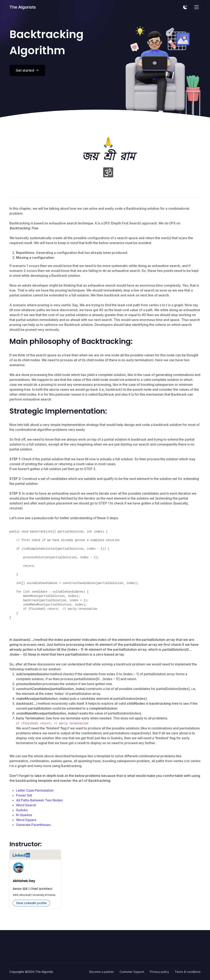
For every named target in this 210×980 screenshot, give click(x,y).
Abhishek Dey (24, 881)
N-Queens (24, 815)
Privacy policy (159, 972)
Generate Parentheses (33, 825)
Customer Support (132, 972)
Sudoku (22, 810)
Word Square (26, 820)
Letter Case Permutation (35, 790)
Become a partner (102, 972)
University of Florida (44, 895)
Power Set (24, 795)
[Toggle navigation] (196, 7)
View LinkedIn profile (31, 903)
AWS (15, 895)
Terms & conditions (188, 972)
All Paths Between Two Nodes (39, 800)
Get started (27, 70)
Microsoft (25, 895)
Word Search (26, 805)
